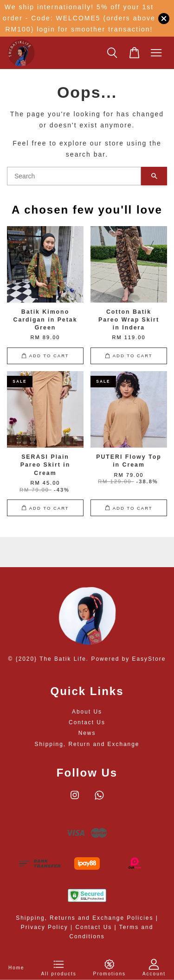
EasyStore (149, 659)
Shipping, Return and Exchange (87, 744)
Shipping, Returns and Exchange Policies (84, 918)
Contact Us (87, 722)
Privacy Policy (45, 927)
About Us (87, 712)
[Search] (74, 176)
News (87, 733)
